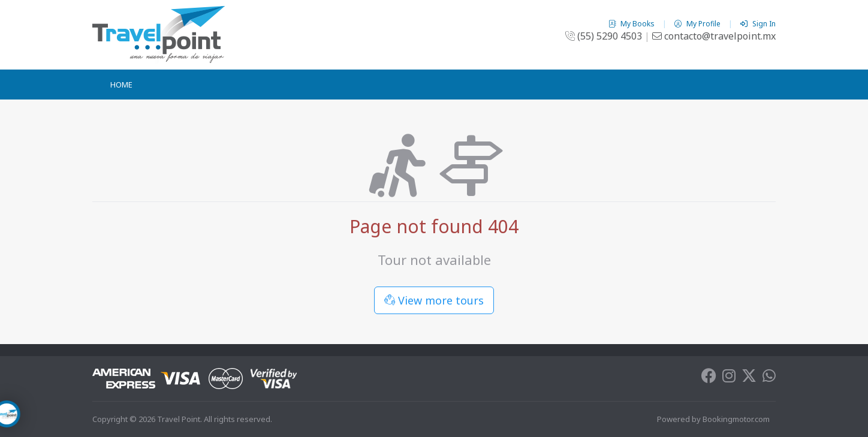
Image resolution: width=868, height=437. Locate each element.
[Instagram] (729, 378)
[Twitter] (749, 378)
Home (121, 85)
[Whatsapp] (769, 378)
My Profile (698, 24)
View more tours (434, 300)
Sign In (758, 24)
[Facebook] (709, 378)
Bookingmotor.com (736, 419)
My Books (632, 24)
